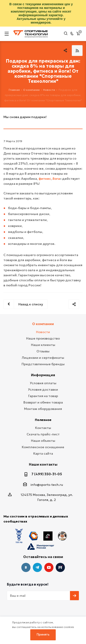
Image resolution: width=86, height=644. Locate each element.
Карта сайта (43, 453)
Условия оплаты (43, 383)
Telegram (37, 567)
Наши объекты (43, 441)
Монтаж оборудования (43, 409)
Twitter (60, 567)
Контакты (43, 428)
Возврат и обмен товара (43, 402)
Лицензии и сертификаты (43, 358)
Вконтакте (26, 567)
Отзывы (43, 351)
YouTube (49, 567)
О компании (43, 324)
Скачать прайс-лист (43, 434)
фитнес (45, 179)
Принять (43, 634)
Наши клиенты (43, 345)
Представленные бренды (43, 364)
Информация (43, 375)
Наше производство (43, 338)
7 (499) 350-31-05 (47, 474)
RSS (77, 51)
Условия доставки (43, 390)
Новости (43, 332)
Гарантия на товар (43, 396)
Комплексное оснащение (43, 447)
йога (56, 179)
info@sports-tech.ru (47, 485)
